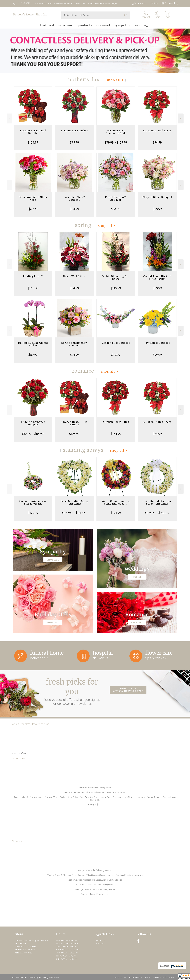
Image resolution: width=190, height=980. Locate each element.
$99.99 (157, 288)
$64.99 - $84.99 (33, 434)
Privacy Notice (136, 977)
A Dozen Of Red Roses (157, 131)
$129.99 (33, 513)
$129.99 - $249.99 (74, 513)
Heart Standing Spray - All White (74, 502)
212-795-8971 (24, 3)
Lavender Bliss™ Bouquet (74, 198)
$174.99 (116, 513)
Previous (9, 119)
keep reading (19, 753)
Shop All (113, 80)
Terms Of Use (120, 977)
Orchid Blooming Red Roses (116, 278)
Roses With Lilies (74, 276)
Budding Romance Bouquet (33, 423)
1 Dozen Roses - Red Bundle (33, 132)
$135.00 (33, 288)
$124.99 (33, 142)
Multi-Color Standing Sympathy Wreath (116, 502)
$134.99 (116, 434)
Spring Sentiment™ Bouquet (74, 344)
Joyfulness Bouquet (157, 343)
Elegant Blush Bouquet (157, 197)
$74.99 (157, 142)
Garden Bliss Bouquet (116, 343)
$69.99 (33, 209)
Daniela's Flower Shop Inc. (30, 14)
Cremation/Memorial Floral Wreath (33, 502)
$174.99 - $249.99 (157, 513)
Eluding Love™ (33, 276)
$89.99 (33, 355)
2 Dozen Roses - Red (116, 422)
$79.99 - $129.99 (116, 142)
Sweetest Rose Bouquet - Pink (116, 132)
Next (181, 119)
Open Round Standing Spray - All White (157, 502)
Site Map (171, 977)
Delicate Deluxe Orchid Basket (33, 344)
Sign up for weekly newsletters (128, 690)
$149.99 (116, 288)
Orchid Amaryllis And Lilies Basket (157, 278)
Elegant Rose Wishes (74, 131)
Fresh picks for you (72, 691)
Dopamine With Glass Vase (33, 198)
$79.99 (74, 142)
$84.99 (74, 209)
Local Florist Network (155, 977)
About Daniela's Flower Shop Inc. (31, 724)
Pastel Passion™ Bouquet (116, 198)
